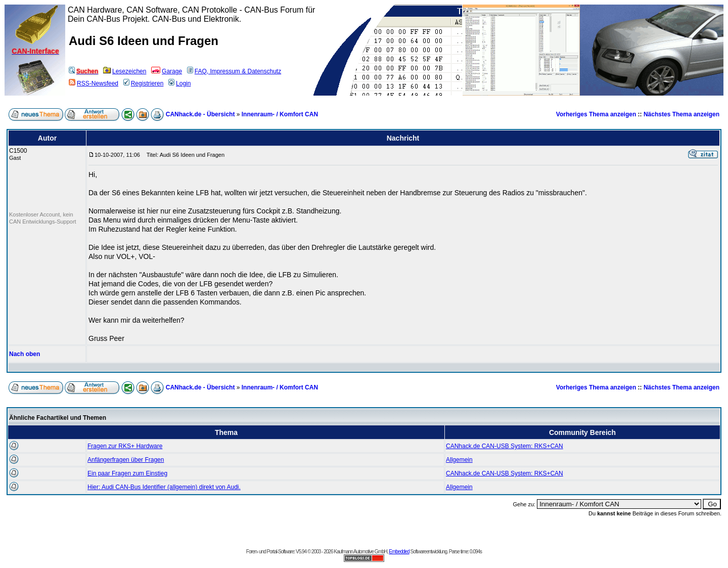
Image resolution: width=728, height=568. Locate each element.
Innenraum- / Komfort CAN (280, 114)
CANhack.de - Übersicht (200, 114)
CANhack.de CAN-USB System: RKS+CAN (505, 446)
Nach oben (25, 354)
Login (179, 83)
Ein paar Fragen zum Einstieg (127, 473)
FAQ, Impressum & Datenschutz (234, 71)
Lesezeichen (125, 71)
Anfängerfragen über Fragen (126, 460)
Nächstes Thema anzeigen (681, 114)
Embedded (399, 552)
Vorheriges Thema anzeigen (596, 114)
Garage (167, 71)
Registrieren (144, 83)
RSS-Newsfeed (94, 83)
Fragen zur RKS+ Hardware (125, 446)
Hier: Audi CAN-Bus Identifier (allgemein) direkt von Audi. (164, 487)
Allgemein (459, 460)
